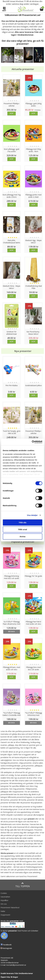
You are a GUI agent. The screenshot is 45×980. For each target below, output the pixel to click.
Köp (12, 113)
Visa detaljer (32, 515)
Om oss (4, 904)
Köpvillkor (4, 900)
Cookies (4, 893)
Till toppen (22, 885)
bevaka (12, 631)
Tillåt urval (22, 529)
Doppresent (5, 915)
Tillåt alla (23, 522)
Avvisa (23, 536)
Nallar (3, 911)
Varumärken (5, 897)
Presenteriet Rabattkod (10, 908)
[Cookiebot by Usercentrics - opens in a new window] (32, 442)
